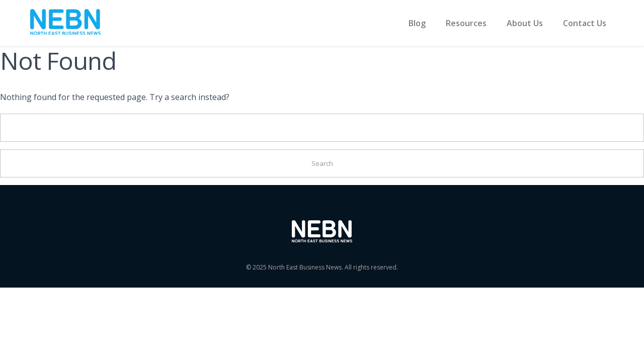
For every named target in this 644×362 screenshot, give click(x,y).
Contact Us (585, 23)
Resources (466, 23)
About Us (525, 23)
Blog (417, 23)
